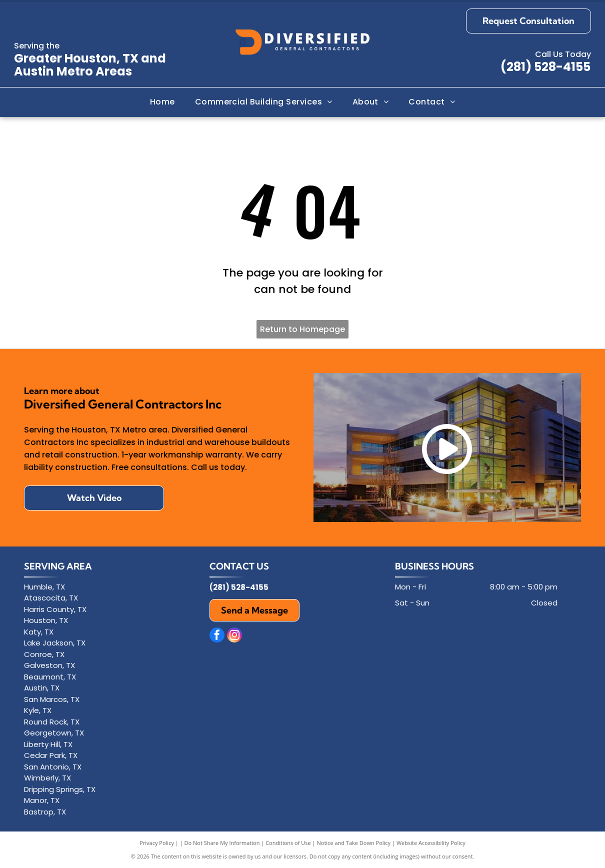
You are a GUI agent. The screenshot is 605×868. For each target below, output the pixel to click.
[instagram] (234, 636)
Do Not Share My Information (222, 843)
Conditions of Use (288, 843)
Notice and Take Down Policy (354, 843)
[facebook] (217, 636)
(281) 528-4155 (545, 67)
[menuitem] (162, 102)
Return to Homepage (302, 329)
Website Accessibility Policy (431, 843)
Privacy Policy (157, 843)
